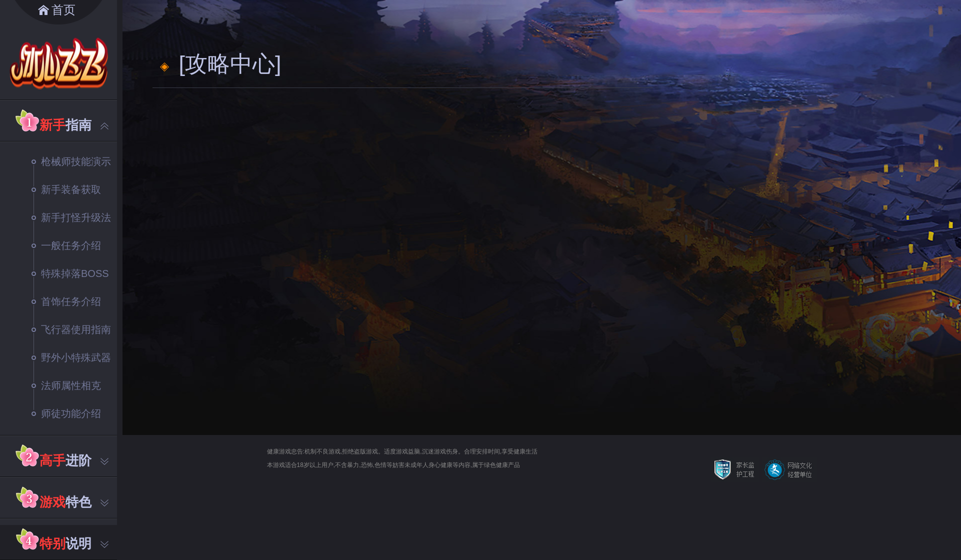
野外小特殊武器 (71, 357)
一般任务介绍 (66, 245)
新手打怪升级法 (71, 217)
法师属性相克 (66, 385)
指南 (74, 125)
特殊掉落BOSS (70, 273)
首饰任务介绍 (66, 301)
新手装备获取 (66, 189)
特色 (74, 502)
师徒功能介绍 (66, 413)
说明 (74, 543)
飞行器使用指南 (71, 329)
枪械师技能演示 (71, 161)
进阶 (74, 460)
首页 (63, 10)
